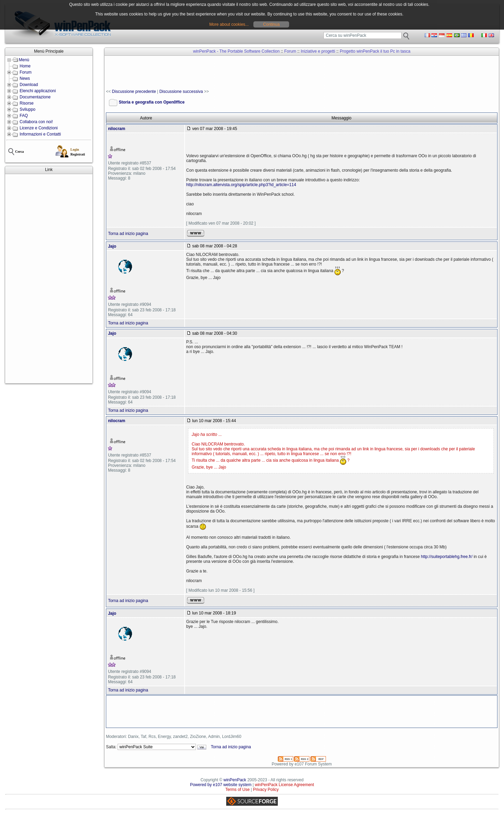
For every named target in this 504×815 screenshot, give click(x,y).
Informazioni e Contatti (40, 134)
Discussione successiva (181, 92)
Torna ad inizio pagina (128, 234)
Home (25, 66)
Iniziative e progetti (318, 51)
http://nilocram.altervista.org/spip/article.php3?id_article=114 (241, 185)
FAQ (24, 116)
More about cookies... (229, 24)
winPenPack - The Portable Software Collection (237, 51)
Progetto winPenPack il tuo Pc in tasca (375, 51)
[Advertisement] (49, 279)
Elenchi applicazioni (38, 91)
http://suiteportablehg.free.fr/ (447, 557)
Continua (271, 24)
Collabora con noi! (36, 122)
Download (29, 85)
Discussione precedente (134, 92)
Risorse (27, 103)
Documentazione (35, 97)
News (25, 78)
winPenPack (235, 780)
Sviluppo (28, 109)
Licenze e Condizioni (39, 128)
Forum (26, 72)
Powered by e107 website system (221, 785)
